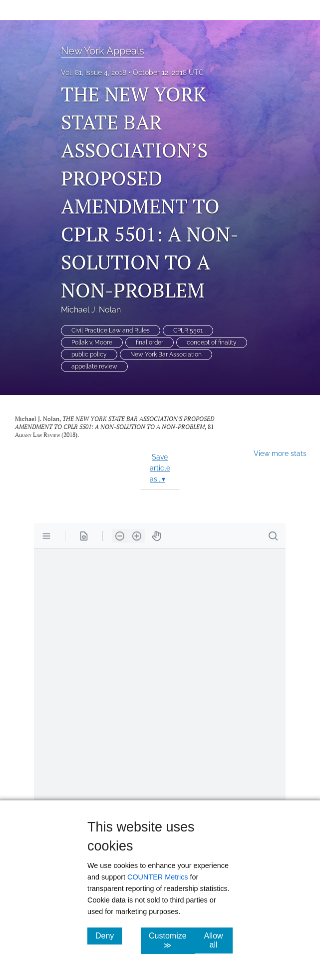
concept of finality (212, 342)
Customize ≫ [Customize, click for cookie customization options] (172, 940)
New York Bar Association (166, 354)
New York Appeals (103, 51)
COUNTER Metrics (158, 877)
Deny (109, 935)
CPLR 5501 (188, 330)
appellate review (94, 366)
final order (150, 342)
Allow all (218, 940)
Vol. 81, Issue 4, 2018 (94, 72)
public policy (89, 354)
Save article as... (160, 468)
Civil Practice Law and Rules (111, 330)
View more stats (280, 453)
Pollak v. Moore (92, 342)
